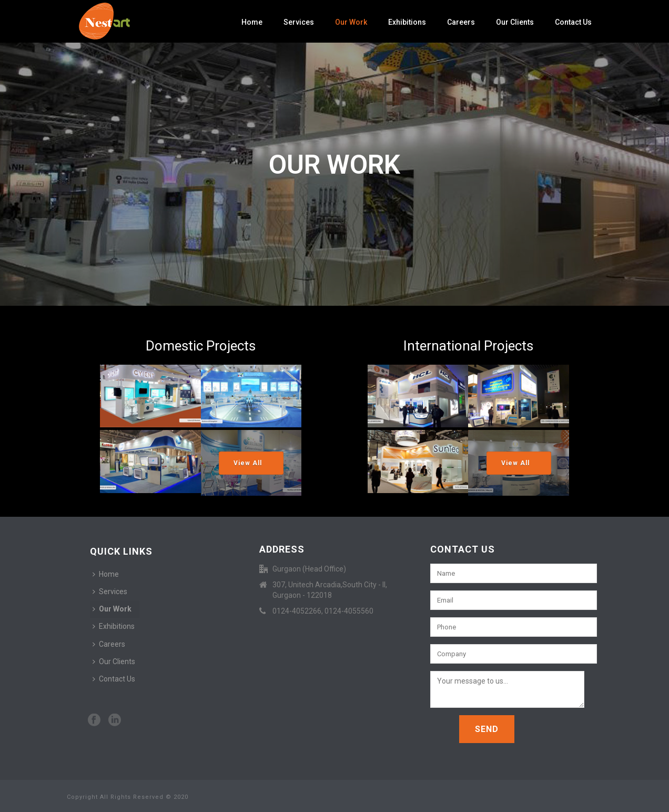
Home (252, 22)
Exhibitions (407, 22)
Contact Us (573, 22)
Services (299, 22)
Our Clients (515, 22)
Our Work (351, 22)
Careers (461, 22)
